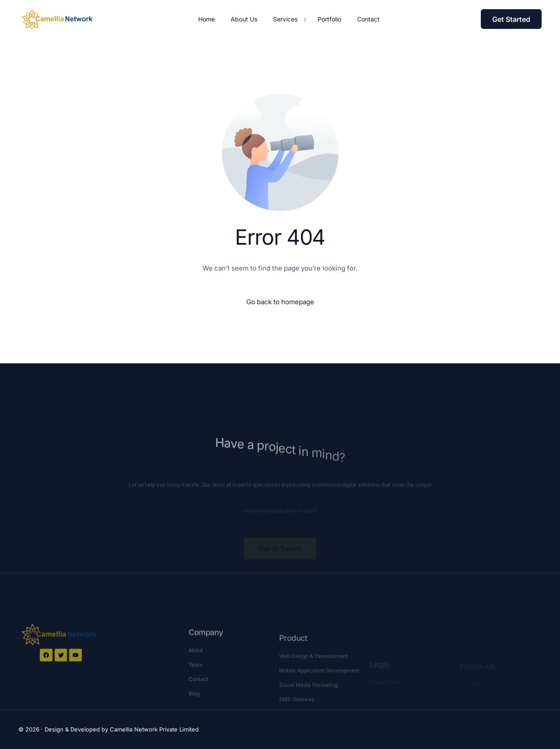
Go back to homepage (280, 302)
